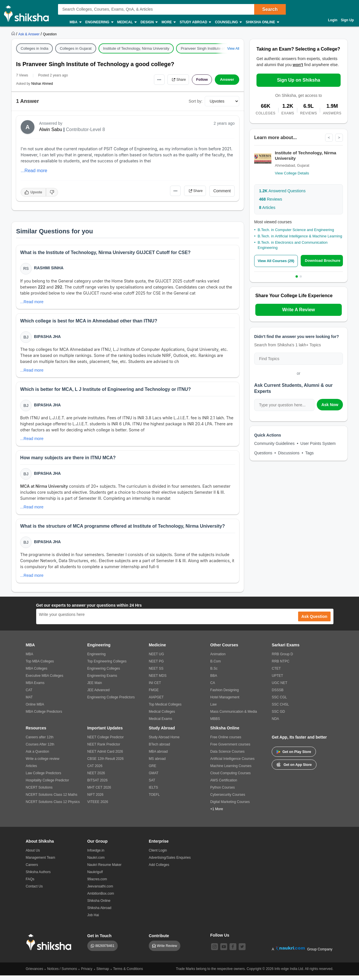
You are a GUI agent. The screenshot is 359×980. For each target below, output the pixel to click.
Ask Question (314, 621)
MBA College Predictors (44, 716)
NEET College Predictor (106, 742)
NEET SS (156, 673)
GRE (153, 770)
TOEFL (154, 799)
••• (154, 79)
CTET (276, 673)
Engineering (99, 22)
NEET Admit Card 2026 (105, 756)
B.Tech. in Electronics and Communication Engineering (293, 245)
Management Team (41, 862)
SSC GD (278, 716)
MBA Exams (35, 687)
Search (270, 9)
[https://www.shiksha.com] (14, 34)
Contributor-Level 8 (85, 129)
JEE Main (95, 687)
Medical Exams (160, 723)
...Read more (34, 171)
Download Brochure (324, 261)
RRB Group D (282, 659)
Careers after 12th (40, 742)
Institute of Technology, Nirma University (136, 48)
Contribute (159, 940)
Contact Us (34, 891)
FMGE (154, 695)
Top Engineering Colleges (107, 666)
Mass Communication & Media (234, 716)
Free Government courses (230, 749)
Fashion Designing (224, 695)
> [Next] (339, 138)
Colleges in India (34, 48)
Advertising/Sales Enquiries (170, 862)
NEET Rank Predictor (104, 749)
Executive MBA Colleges (45, 680)
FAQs (30, 884)
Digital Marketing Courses (230, 806)
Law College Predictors (44, 778)
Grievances (35, 973)
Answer (227, 80)
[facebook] (233, 951)
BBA (214, 680)
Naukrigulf (95, 877)
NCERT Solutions (39, 792)
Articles (267, 207)
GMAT (154, 778)
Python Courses (222, 792)
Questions (263, 453)
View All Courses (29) (277, 261)
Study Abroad (195, 22)
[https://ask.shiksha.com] (30, 34)
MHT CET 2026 (99, 792)
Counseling (228, 22)
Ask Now (330, 405)
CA (213, 687)
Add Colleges (159, 869)
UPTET (277, 680)
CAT (29, 695)
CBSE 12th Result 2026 (106, 763)
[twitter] (242, 951)
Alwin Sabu (51, 129)
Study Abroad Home (164, 742)
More (168, 22)
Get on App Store (294, 769)
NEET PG (156, 666)
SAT (152, 785)
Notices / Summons (62, 973)
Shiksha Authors (38, 877)
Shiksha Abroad (99, 912)
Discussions (289, 453)
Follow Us (220, 940)
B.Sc (214, 673)
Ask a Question (37, 756)
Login (333, 20)
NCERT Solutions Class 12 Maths (52, 799)
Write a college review (43, 763)
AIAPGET (156, 702)
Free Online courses (226, 742)
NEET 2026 (96, 778)
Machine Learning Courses (231, 770)
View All (233, 49)
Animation (218, 659)
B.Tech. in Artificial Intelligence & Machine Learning (300, 236)
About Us (33, 855)
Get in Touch (100, 940)
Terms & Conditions (128, 973)
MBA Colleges (37, 673)
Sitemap (103, 973)
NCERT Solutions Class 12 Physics (53, 806)
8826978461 (105, 950)
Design (149, 22)
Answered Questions (282, 191)
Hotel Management (225, 702)
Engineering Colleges (104, 673)
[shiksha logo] (50, 947)
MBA (75, 22)
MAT (29, 702)
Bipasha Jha (48, 338)
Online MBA (35, 709)
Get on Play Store (294, 756)
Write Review (167, 950)
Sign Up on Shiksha (298, 80)
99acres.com (97, 884)
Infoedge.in (96, 855)
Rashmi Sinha (49, 268)
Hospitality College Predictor (48, 785)
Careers (32, 869)
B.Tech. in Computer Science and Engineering (296, 230)
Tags (310, 453)
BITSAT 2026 (98, 785)
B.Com (216, 666)
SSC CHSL (280, 709)
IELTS (153, 792)
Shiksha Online (262, 22)
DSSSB (278, 695)
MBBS (215, 723)
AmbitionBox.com (101, 898)
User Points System (318, 443)
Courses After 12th (40, 749)
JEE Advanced (99, 695)
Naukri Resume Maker (104, 869)
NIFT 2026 (95, 799)
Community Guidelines (274, 443)
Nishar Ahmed (42, 84)
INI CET (155, 687)
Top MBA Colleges (40, 666)
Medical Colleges (162, 716)
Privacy (87, 973)
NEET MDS (158, 680)
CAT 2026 (95, 770)
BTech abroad (159, 749)
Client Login (158, 855)
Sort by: (196, 101)
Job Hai (93, 920)
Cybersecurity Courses (228, 799)
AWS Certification (224, 785)
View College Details (292, 173)
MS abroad (157, 763)
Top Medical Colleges (165, 709)
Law (213, 709)
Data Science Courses (227, 756)
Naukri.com (96, 862)
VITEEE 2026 (98, 806)
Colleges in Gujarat (76, 48)
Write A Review (298, 310)
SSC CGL (279, 702)
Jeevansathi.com (100, 891)
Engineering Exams (102, 680)
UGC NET (279, 687)
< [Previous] (329, 138)
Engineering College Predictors (111, 702)
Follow (201, 80)
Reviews (271, 199)
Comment (222, 191)
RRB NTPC (280, 666)
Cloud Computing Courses (230, 778)
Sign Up (347, 20)
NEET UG (156, 659)
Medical (127, 22)
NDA (275, 723)
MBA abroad (158, 756)
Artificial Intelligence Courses (232, 763)
